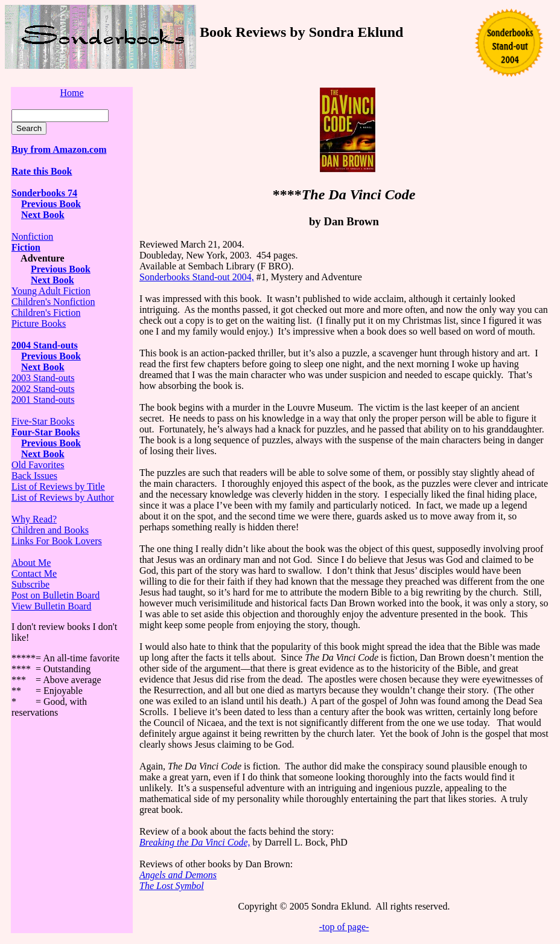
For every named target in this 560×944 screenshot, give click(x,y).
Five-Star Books (43, 421)
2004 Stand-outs (45, 345)
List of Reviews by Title (58, 486)
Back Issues (34, 476)
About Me (31, 563)
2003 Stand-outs (43, 378)
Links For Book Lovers (57, 541)
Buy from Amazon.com (59, 149)
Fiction (26, 247)
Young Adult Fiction (51, 291)
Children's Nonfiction (53, 302)
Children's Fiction (46, 313)
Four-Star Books (46, 432)
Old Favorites (38, 465)
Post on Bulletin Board (56, 595)
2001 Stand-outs (43, 400)
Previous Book (51, 204)
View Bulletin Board (51, 606)
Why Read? (34, 519)
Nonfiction (32, 236)
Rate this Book (42, 171)
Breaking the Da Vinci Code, (195, 842)
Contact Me (34, 573)
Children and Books (50, 530)
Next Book (52, 280)
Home (72, 93)
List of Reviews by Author (63, 497)
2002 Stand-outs (43, 389)
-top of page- (344, 927)
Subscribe (30, 584)
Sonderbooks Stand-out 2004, (197, 277)
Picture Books (39, 323)
